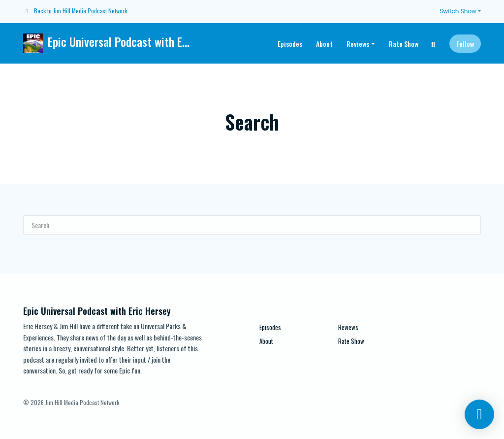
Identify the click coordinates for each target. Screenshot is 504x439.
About (324, 44)
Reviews (358, 44)
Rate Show (404, 44)
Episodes (290, 44)
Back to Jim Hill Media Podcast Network (80, 11)
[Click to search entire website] (434, 44)
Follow (465, 44)
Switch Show (458, 11)
